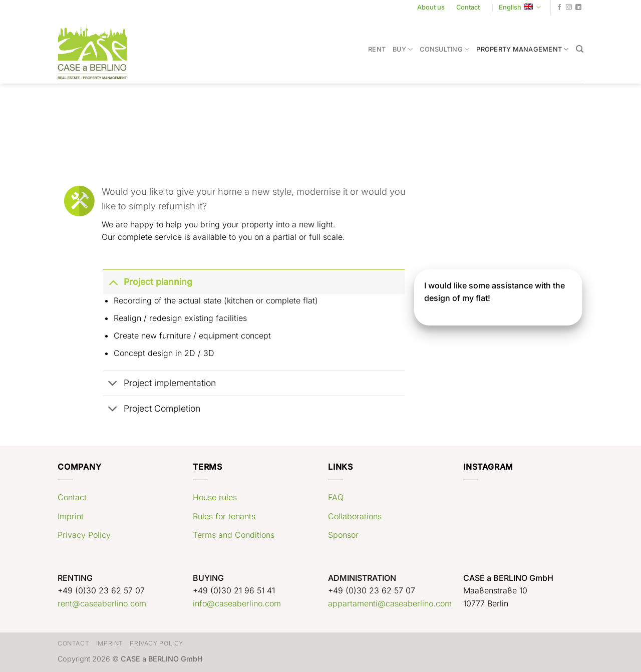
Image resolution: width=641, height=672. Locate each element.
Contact (468, 7)
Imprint (71, 516)
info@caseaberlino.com (237, 603)
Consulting (444, 49)
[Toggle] (113, 282)
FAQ (336, 497)
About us (431, 7)
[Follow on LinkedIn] (578, 8)
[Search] (580, 49)
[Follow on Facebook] (559, 8)
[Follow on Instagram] (569, 8)
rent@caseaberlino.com (102, 603)
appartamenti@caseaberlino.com (390, 603)
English (520, 7)
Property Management (522, 49)
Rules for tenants (224, 516)
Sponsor (343, 535)
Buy (403, 49)
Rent (377, 49)
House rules (215, 497)
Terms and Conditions (234, 535)
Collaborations (355, 516)
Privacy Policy (84, 535)
